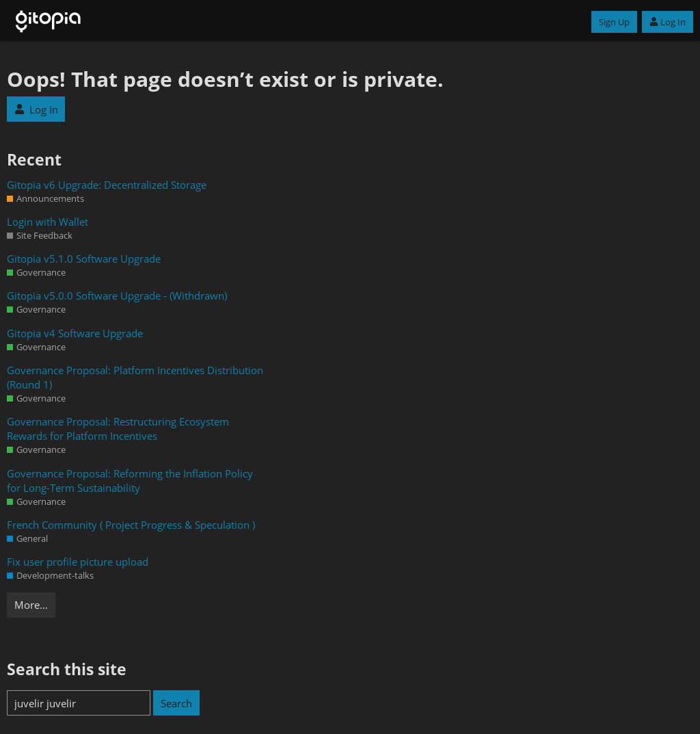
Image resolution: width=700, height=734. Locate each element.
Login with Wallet (48, 222)
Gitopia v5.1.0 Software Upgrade (84, 259)
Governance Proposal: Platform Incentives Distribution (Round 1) (135, 377)
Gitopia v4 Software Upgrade (75, 333)
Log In (668, 22)
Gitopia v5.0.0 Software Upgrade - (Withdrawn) (117, 296)
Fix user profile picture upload (78, 562)
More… (31, 605)
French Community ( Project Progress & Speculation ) (131, 525)
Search (176, 703)
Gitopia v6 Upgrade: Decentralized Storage (107, 185)
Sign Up (614, 22)
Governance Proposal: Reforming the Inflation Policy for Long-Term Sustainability (130, 481)
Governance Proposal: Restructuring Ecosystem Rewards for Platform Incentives (118, 429)
